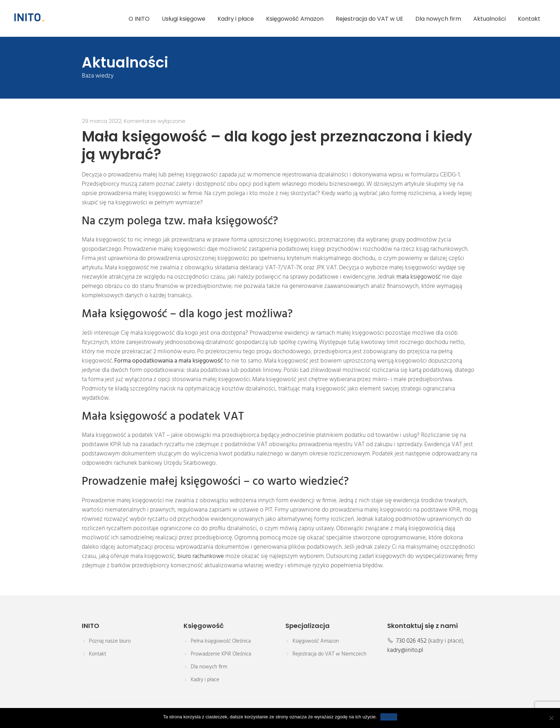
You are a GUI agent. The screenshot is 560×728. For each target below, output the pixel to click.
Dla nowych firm (438, 19)
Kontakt (529, 19)
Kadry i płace (236, 19)
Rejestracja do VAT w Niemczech (329, 654)
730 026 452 (411, 641)
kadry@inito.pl (405, 650)
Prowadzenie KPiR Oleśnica (221, 654)
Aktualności (489, 19)
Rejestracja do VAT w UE (369, 19)
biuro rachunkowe (201, 557)
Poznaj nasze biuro (110, 641)
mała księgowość (419, 277)
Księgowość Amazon (295, 19)
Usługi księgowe (184, 19)
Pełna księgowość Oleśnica (221, 641)
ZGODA (389, 717)
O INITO (139, 19)
